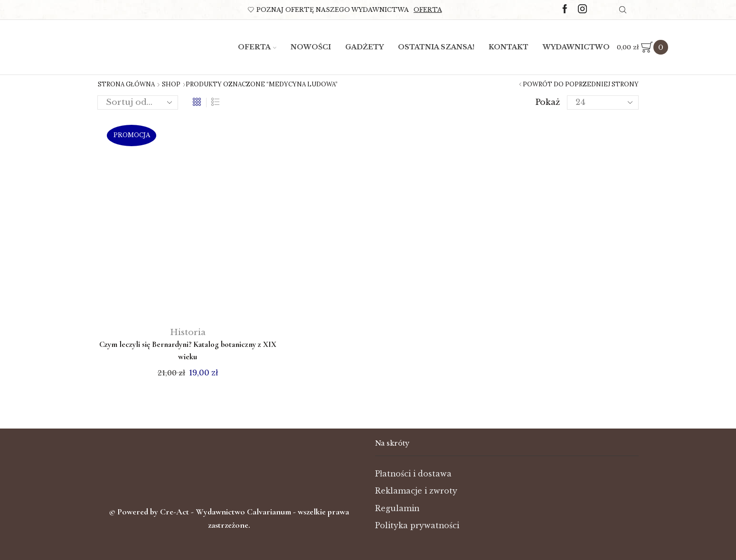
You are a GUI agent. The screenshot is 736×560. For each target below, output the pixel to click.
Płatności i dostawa (413, 474)
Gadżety (364, 47)
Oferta (428, 10)
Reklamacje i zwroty (416, 491)
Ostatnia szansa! (436, 47)
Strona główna (126, 84)
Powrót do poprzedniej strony (581, 84)
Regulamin (397, 509)
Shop (171, 84)
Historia (188, 332)
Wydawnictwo (576, 47)
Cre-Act (175, 512)
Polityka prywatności (417, 526)
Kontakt (509, 47)
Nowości (311, 47)
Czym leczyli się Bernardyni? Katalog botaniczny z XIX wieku (188, 350)
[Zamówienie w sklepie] (138, 103)
